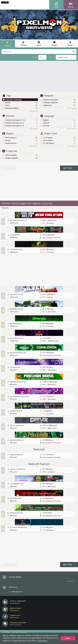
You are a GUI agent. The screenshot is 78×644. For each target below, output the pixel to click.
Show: (35, 57)
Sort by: (52, 57)
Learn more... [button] (43, 641)
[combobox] (42, 57)
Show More (33, 111)
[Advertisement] (39, 76)
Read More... (72, 581)
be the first (56, 238)
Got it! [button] (68, 638)
